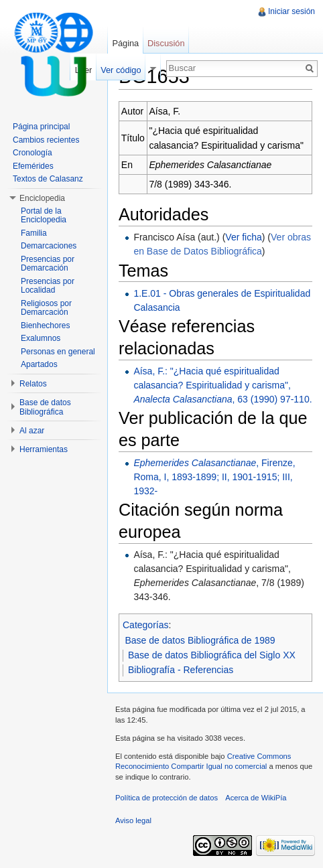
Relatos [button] (33, 384)
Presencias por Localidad (48, 286)
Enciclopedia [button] (42, 198)
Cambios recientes (46, 140)
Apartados (39, 364)
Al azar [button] (32, 431)
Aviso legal (133, 820)
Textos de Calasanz (48, 179)
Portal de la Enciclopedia (44, 216)
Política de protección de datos (167, 798)
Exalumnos (41, 338)
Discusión (166, 43)
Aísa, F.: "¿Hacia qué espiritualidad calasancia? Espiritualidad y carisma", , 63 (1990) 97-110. (222, 385)
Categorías (145, 625)
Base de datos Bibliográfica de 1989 (200, 640)
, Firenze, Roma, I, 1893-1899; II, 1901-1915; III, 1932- (214, 477)
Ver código (121, 70)
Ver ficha (243, 237)
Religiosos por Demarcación (46, 308)
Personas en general (58, 352)
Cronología (33, 153)
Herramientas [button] (44, 449)
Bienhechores (45, 325)
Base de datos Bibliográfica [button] (45, 407)
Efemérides (33, 166)
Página (125, 43)
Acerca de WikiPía (256, 798)
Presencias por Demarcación (48, 264)
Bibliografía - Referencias (181, 670)
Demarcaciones (49, 246)
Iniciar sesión (292, 11)
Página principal (41, 127)
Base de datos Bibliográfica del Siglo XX (212, 655)
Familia (34, 233)
